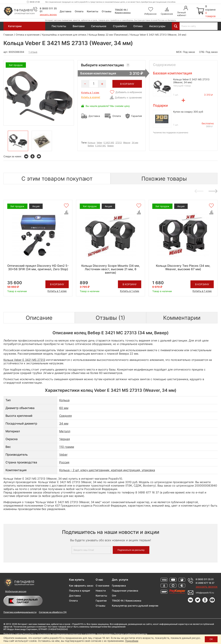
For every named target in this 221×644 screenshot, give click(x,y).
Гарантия (137, 116)
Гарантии (101, 601)
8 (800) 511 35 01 (205, 579)
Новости (101, 591)
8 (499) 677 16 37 (205, 583)
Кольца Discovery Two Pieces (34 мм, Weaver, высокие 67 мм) (183, 267)
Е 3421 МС (101, 146)
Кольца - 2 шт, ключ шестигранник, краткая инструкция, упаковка (107, 470)
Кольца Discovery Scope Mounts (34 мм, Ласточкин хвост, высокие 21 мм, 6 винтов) (111, 269)
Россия (64, 462)
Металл (65, 431)
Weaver (127, 143)
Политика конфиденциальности (20, 612)
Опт (114, 596)
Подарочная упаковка (125, 591)
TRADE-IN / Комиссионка (123, 11)
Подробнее (132, 641)
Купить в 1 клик (90, 92)
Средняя (66, 416)
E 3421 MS (109, 143)
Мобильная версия (16, 591)
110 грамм (67, 447)
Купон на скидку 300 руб (188, 112)
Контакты (93, 11)
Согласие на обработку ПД (53, 612)
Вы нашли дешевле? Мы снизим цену (108, 106)
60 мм (64, 408)
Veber (99, 143)
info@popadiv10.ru (205, 593)
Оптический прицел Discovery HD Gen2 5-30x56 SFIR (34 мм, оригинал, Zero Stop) (38, 267)
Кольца (92, 143)
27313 (119, 143)
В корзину (57, 284)
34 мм (135, 143)
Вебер (91, 146)
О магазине (102, 586)
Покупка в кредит (80, 591)
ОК (211, 639)
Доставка (66, 11)
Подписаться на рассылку (131, 550)
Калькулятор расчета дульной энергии (135, 606)
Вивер (110, 146)
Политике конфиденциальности (131, 634)
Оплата (79, 11)
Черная (65, 439)
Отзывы (107, 11)
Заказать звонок (48, 15)
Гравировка (119, 586)
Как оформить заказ (81, 586)
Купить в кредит (91, 97)
